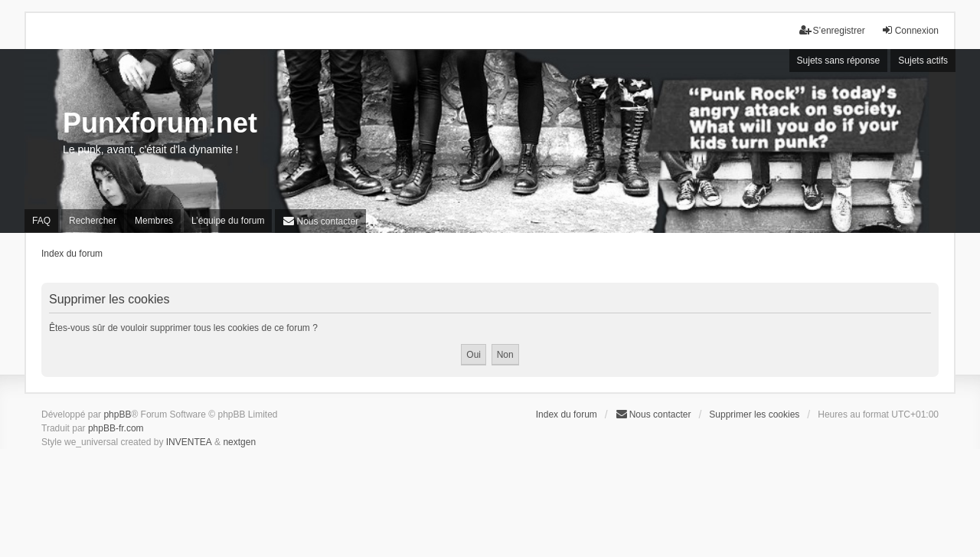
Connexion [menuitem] (910, 30)
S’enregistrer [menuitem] (832, 30)
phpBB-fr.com (116, 428)
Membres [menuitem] (154, 221)
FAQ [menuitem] (41, 221)
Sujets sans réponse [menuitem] (839, 61)
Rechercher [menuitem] (93, 221)
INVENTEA (189, 442)
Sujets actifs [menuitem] (923, 61)
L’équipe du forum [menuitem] (228, 221)
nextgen (239, 442)
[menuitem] (320, 221)
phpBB (117, 414)
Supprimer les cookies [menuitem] (754, 414)
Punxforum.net (160, 123)
